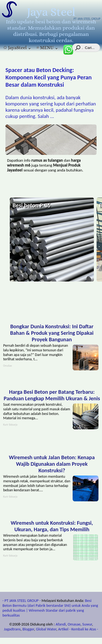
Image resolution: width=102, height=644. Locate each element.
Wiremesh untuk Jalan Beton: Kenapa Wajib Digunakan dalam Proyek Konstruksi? (52, 464)
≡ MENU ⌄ (47, 48)
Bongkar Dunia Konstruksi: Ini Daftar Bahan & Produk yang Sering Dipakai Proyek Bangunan (52, 333)
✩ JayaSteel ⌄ (17, 48)
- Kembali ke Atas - (84, 629)
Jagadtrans (12, 629)
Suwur (87, 624)
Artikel (63, 629)
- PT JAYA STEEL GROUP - (22, 601)
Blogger (28, 629)
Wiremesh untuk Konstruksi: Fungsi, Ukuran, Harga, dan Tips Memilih (52, 526)
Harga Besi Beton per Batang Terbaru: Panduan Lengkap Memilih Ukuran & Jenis (52, 395)
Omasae (74, 624)
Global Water (46, 629)
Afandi (61, 624)
